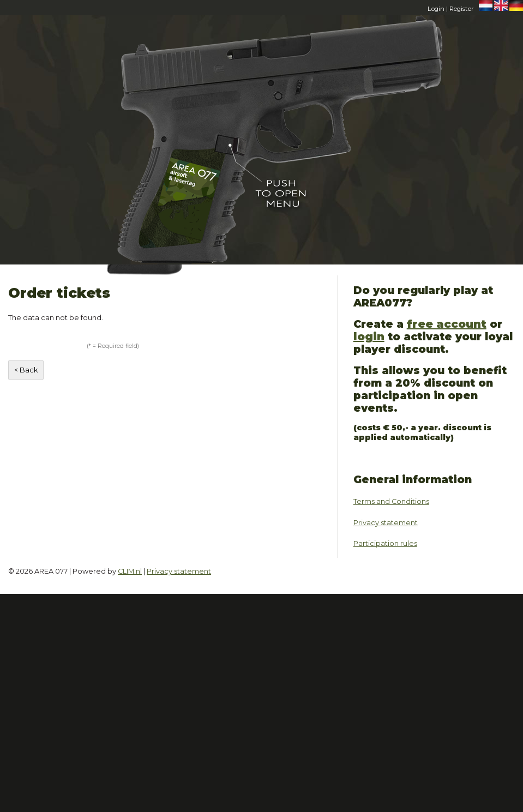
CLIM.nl (130, 571)
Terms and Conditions (391, 501)
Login (436, 9)
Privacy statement (386, 523)
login (369, 336)
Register (462, 9)
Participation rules (385, 543)
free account (447, 324)
